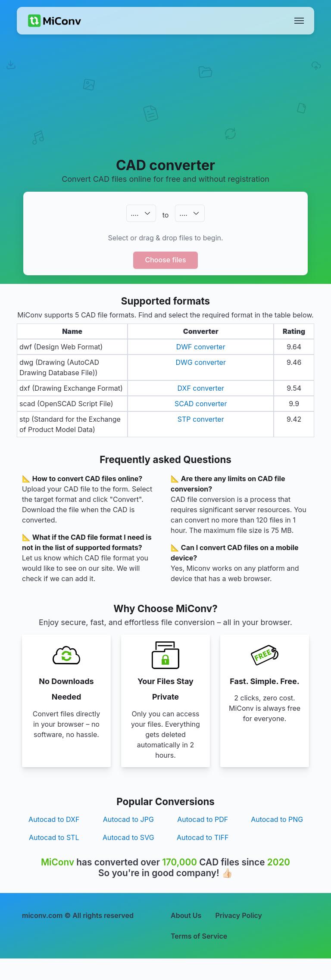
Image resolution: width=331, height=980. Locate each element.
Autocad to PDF (203, 819)
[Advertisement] (165, 106)
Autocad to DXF (54, 819)
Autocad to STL (54, 837)
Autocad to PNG (277, 819)
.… (134, 213)
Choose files (165, 260)
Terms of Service (199, 936)
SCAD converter (201, 404)
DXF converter (201, 388)
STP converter (201, 419)
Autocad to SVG (128, 837)
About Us (186, 915)
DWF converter (201, 347)
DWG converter (201, 362)
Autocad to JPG (128, 819)
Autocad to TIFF (203, 837)
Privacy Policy (239, 915)
